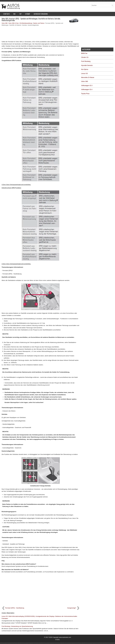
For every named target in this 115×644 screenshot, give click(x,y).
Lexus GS (84, 73)
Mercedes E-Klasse (88, 77)
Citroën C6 (85, 57)
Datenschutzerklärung (41, 14)
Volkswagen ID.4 (87, 89)
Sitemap (28, 14)
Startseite (6, 14)
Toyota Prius (85, 94)
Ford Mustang (86, 61)
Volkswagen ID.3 (87, 85)
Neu (14, 14)
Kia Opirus (85, 69)
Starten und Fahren (39, 23)
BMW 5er (84, 53)
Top (20, 14)
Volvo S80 (5, 23)
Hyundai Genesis (87, 65)
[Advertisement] (41, 33)
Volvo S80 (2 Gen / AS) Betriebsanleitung (20, 23)
